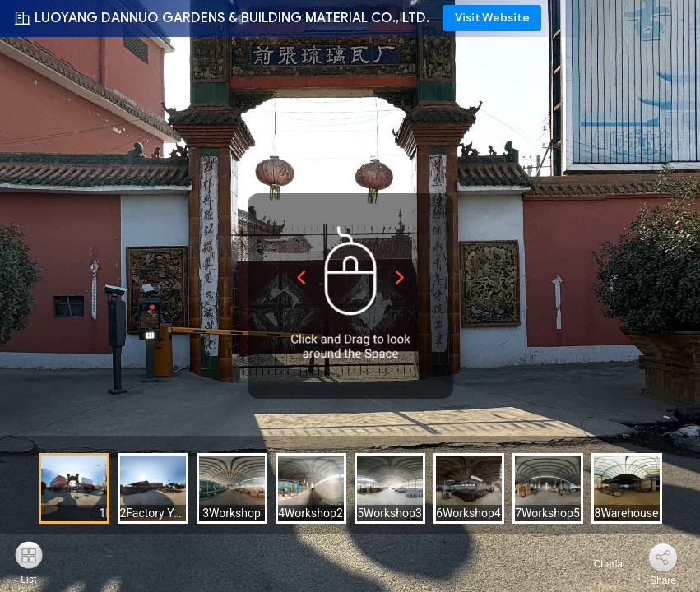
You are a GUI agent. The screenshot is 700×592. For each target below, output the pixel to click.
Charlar (600, 564)
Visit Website (492, 18)
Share (663, 580)
